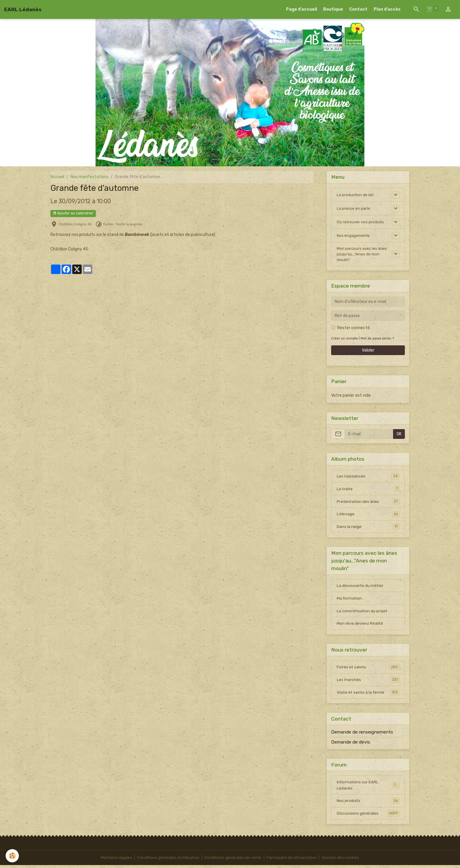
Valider (368, 352)
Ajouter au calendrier (73, 213)
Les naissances (368, 478)
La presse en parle (354, 208)
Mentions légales (115, 860)
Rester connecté (354, 329)
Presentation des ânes (368, 503)
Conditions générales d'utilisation (167, 860)
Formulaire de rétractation (292, 860)
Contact (358, 9)
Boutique (333, 9)
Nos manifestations (89, 177)
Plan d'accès (387, 9)
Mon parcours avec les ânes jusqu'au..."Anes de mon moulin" (363, 255)
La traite (368, 490)
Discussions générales (368, 816)
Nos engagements (354, 236)
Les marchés (368, 682)
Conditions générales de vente (233, 860)
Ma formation (350, 600)
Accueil (57, 177)
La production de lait (356, 195)
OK (399, 436)
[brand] (23, 9)
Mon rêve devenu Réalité (360, 626)
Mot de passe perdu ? (378, 340)
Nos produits (368, 803)
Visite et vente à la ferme (368, 695)
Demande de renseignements (362, 735)
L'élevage (368, 516)
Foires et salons (368, 670)
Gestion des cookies (342, 860)
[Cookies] (13, 856)
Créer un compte (345, 340)
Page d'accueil (302, 9)
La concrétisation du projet (363, 613)
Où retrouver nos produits (361, 222)
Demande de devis (351, 745)
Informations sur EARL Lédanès (368, 788)
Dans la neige (368, 529)
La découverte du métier (360, 588)
